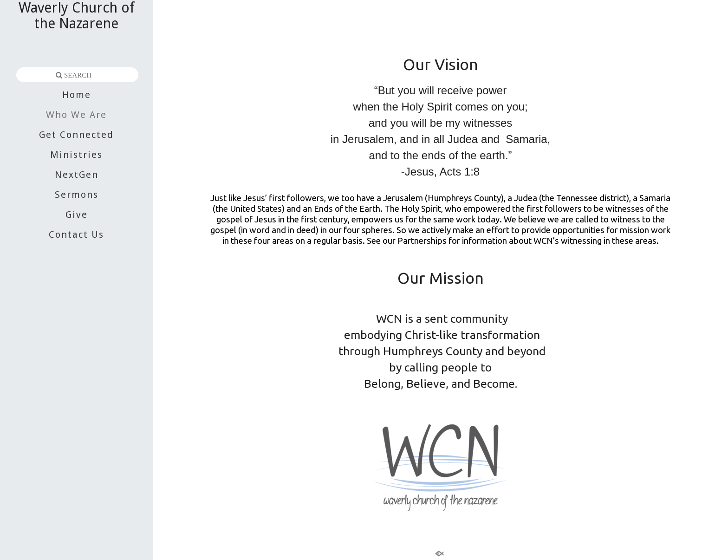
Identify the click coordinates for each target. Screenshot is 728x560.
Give (77, 215)
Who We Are (76, 115)
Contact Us (76, 234)
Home (77, 95)
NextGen (77, 175)
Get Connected (76, 135)
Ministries (76, 155)
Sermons (77, 195)
